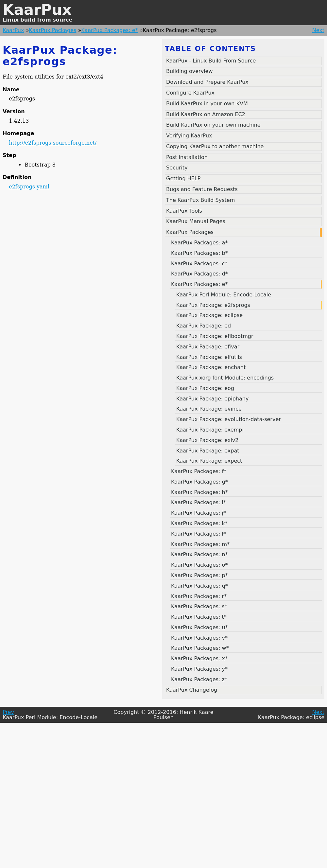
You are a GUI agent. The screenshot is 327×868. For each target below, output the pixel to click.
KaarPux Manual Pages (196, 221)
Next (318, 30)
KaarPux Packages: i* (198, 502)
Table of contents (210, 49)
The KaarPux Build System (200, 200)
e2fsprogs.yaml (29, 187)
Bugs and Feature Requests (202, 189)
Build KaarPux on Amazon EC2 (206, 114)
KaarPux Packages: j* (198, 513)
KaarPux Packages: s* (199, 606)
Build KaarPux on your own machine (213, 125)
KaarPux (37, 10)
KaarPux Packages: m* (200, 544)
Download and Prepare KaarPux (207, 82)
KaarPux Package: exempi (210, 430)
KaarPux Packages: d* (199, 274)
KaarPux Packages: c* (199, 264)
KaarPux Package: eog (205, 388)
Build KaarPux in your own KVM (207, 104)
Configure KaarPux (190, 93)
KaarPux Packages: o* (199, 565)
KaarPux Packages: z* (199, 679)
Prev (8, 712)
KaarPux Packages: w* (200, 648)
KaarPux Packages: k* (199, 523)
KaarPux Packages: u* (199, 627)
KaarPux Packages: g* (199, 482)
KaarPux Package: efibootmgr (215, 336)
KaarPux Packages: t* (199, 617)
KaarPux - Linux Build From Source (211, 61)
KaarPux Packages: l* (198, 534)
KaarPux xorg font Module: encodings (225, 378)
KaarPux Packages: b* (199, 253)
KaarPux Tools (184, 211)
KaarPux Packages (52, 30)
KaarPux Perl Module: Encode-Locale (224, 295)
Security (177, 168)
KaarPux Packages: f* (199, 471)
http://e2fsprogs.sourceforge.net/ (53, 143)
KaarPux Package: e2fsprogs (213, 305)
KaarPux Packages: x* (199, 658)
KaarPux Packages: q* (199, 586)
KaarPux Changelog (192, 690)
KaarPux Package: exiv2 (207, 440)
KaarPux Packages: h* (199, 492)
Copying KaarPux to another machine (215, 146)
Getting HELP (183, 178)
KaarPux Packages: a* (199, 243)
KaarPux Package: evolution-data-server (229, 419)
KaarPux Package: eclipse (209, 315)
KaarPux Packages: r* (199, 596)
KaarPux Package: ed (204, 326)
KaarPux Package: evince (209, 409)
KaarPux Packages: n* (199, 554)
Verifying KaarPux (189, 136)
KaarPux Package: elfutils (209, 357)
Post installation (187, 157)
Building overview (189, 71)
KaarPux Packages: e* (109, 30)
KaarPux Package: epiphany (212, 399)
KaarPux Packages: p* (199, 575)
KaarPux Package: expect (209, 461)
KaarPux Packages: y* (199, 669)
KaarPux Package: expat (208, 451)
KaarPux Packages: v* (199, 638)
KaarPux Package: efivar (208, 347)
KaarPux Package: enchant (211, 367)
